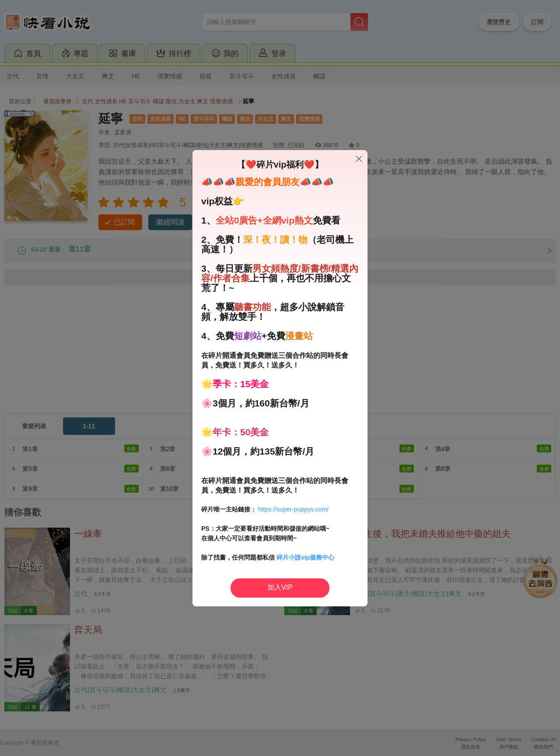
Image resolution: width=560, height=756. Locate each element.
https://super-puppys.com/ (293, 509)
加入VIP (280, 587)
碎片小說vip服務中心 (305, 557)
